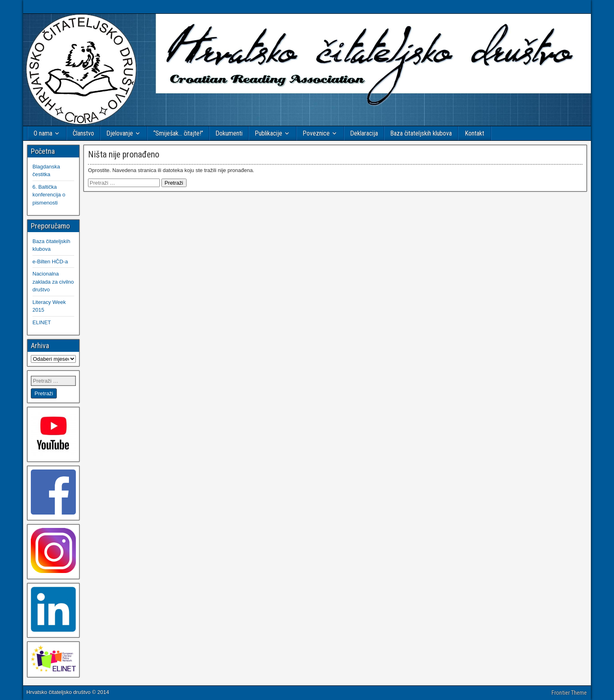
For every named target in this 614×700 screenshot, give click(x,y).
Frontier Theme (569, 693)
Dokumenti (229, 133)
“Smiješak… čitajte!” (178, 133)
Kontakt (474, 133)
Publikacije (268, 133)
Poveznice (316, 133)
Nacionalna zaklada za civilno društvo (53, 282)
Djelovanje (120, 133)
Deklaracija (364, 133)
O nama (43, 133)
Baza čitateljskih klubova (421, 133)
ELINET (42, 322)
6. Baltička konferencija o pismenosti (49, 195)
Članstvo (83, 133)
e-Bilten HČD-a (50, 262)
